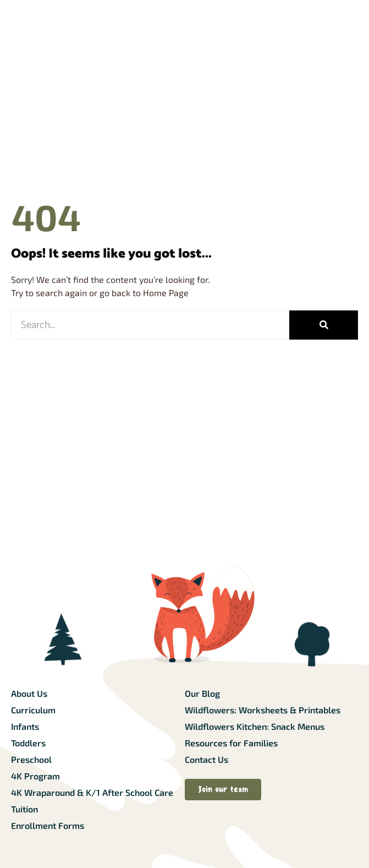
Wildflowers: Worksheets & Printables (263, 710)
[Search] (324, 325)
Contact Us (206, 759)
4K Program (35, 776)
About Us (29, 693)
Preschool (31, 759)
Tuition (24, 809)
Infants (25, 726)
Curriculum (33, 710)
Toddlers (28, 743)
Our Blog (202, 693)
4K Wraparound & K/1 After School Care (92, 792)
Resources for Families (231, 743)
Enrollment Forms (48, 825)
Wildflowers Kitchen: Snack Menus (255, 726)
